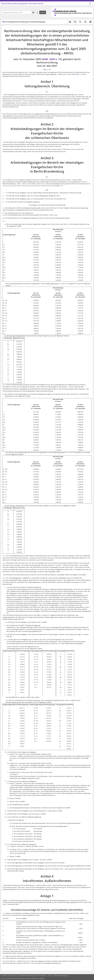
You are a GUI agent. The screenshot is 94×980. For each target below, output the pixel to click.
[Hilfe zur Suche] (33, 12)
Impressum (13, 976)
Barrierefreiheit (41, 976)
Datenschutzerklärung (26, 976)
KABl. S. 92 (47, 69)
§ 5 (28, 72)
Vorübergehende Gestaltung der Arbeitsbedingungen (24, 22)
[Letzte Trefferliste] (37, 12)
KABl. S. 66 (79, 74)
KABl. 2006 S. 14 (52, 59)
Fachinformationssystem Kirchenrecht (22, 3)
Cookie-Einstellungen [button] (61, 976)
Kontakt (5, 976)
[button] (75, 22)
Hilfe (50, 976)
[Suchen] (43, 12)
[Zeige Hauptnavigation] (90, 3)
